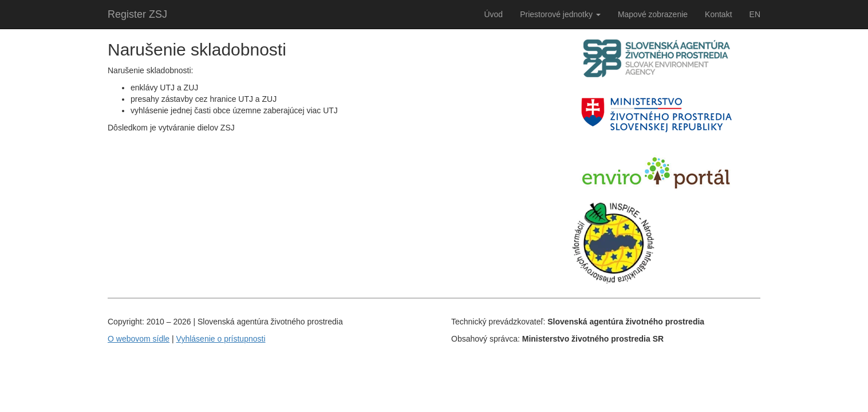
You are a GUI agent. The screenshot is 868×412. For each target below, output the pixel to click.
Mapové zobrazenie (653, 14)
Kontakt (718, 14)
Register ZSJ (137, 14)
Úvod (493, 14)
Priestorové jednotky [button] (560, 14)
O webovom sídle (139, 339)
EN (755, 14)
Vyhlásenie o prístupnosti (221, 339)
